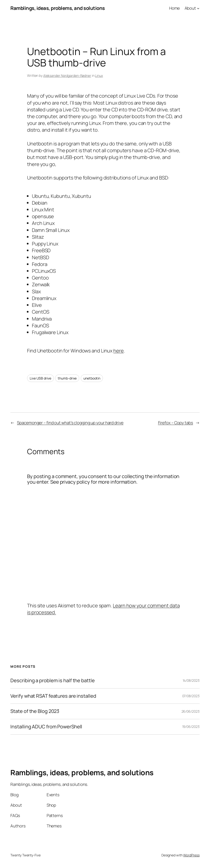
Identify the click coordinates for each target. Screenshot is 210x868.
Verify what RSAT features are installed (53, 696)
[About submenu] (198, 8)
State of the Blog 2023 (35, 711)
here (119, 351)
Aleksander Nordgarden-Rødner (67, 75)
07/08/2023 (191, 696)
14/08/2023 (191, 680)
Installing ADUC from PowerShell (46, 727)
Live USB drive (40, 378)
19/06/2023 (191, 727)
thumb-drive (67, 378)
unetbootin (92, 378)
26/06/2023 (191, 711)
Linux (99, 75)
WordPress (191, 855)
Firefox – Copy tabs (176, 423)
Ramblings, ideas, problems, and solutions (58, 8)
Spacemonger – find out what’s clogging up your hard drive (70, 423)
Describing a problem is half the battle (52, 681)
